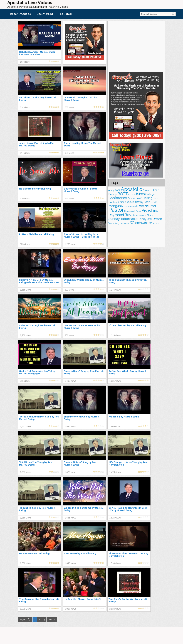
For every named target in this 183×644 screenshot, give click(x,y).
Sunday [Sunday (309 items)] (114, 219)
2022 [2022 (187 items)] (118, 190)
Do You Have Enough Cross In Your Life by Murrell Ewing (128, 509)
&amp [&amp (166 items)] (111, 190)
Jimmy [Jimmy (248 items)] (139, 202)
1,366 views (26, 518)
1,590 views (115, 563)
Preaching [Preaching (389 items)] (150, 210)
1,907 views (70, 609)
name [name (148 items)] (133, 206)
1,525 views (26, 609)
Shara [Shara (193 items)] (150, 215)
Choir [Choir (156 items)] (131, 194)
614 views (25, 107)
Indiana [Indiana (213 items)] (122, 202)
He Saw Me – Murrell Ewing (34, 554)
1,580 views (26, 563)
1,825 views (115, 518)
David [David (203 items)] (139, 198)
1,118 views (115, 335)
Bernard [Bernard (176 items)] (147, 190)
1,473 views (115, 472)
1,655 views (26, 290)
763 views (69, 107)
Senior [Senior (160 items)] (135, 215)
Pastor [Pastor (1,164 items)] (116, 210)
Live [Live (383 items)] (154, 202)
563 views (25, 62)
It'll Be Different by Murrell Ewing (127, 326)
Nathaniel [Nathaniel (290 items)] (143, 206)
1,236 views (70, 244)
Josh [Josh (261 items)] (147, 202)
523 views (25, 244)
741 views (69, 199)
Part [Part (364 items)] (153, 206)
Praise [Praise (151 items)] (138, 211)
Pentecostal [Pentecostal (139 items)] (130, 211)
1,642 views (26, 427)
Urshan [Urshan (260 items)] (157, 219)
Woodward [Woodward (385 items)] (139, 223)
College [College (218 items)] (150, 194)
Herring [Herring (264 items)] (148, 198)
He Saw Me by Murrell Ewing (35, 189)
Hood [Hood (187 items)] (156, 198)
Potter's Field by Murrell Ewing (36, 234)
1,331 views (115, 381)
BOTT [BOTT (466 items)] (123, 194)
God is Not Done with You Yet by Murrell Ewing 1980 (37, 372)
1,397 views (26, 472)
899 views (69, 290)
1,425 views (70, 472)
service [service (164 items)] (143, 215)
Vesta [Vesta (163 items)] (111, 223)
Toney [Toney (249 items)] (142, 219)
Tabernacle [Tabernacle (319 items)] (129, 219)
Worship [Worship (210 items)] (154, 223)
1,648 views (70, 563)
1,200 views (26, 335)
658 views (69, 153)
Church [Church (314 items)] (139, 194)
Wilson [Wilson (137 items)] (126, 223)
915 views (25, 381)
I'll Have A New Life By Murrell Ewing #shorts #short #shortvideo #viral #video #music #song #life (39, 282)
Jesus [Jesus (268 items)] (130, 202)
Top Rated (65, 14)
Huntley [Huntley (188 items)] (113, 202)
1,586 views (70, 427)
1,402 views (70, 381)
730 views (25, 199)
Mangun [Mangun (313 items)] (115, 206)
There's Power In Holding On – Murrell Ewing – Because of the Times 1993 (82, 237)
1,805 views (115, 427)
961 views (69, 335)
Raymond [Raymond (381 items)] (116, 215)
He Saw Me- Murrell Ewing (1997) (82, 599)
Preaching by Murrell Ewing (124, 417)
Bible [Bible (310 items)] (156, 190)
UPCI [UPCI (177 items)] (149, 219)
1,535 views (70, 518)
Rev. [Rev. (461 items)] (128, 215)
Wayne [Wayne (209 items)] (119, 223)
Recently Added (21, 14)
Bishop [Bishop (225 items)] (113, 194)
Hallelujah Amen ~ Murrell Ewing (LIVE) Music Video (37, 53)
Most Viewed (45, 14)
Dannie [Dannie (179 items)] (131, 198)
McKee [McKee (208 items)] (126, 206)
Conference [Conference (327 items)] (118, 198)
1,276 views (115, 290)
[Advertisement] (136, 46)
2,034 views (115, 609)
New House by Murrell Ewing (80, 554)
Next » (52, 619)
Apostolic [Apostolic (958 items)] (131, 189)
